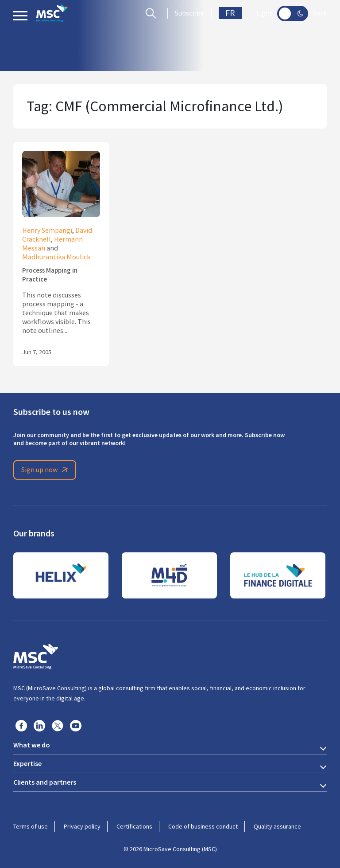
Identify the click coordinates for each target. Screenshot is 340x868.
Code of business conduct (203, 826)
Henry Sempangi (47, 231)
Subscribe (189, 13)
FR (230, 13)
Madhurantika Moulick (56, 257)
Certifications (134, 826)
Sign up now (46, 470)
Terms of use (31, 826)
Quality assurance (277, 826)
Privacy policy (82, 826)
